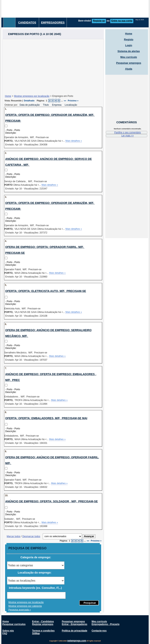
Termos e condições (43, 631)
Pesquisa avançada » (20, 610)
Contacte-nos (99, 631)
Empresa (57, 105)
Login (129, 45)
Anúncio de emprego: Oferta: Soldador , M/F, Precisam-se (52, 501)
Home (8, 96)
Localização (71, 105)
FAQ (5, 633)
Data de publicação (30, 105)
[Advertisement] (53, 67)
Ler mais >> (127, 136)
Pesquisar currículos (14, 624)
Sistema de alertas (129, 51)
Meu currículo (129, 57)
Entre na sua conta (122, 21)
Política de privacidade (75, 631)
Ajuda (129, 69)
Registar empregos (43, 624)
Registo (129, 39)
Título (46, 105)
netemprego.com (77, 641)
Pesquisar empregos (129, 63)
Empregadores (53, 23)
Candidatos (27, 23)
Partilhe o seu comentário (128, 132)
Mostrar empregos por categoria (25, 606)
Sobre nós (8, 631)
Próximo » (73, 101)
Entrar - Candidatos (43, 621)
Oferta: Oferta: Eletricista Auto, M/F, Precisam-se (46, 291)
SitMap (36, 633)
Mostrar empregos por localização (32, 96)
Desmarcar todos (31, 536)
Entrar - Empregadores (75, 624)
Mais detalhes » (74, 141)
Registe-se (99, 21)
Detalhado (29, 101)
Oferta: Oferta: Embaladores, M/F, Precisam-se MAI (46, 418)
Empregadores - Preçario (106, 624)
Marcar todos (13, 536)
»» (65, 101)
